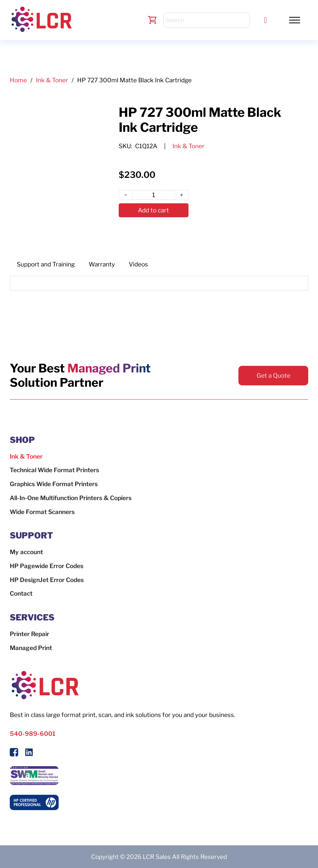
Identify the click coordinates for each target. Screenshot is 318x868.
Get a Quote (273, 375)
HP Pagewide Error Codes (47, 566)
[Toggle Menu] (295, 20)
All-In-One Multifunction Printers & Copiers (71, 498)
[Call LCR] (265, 20)
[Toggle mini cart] (152, 20)
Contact (21, 593)
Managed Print (31, 648)
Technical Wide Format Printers (54, 470)
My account (26, 552)
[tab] (46, 264)
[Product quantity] (154, 195)
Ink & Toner (52, 80)
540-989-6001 (33, 734)
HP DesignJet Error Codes (47, 580)
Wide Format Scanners (42, 512)
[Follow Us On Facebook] (14, 753)
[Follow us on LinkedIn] (29, 753)
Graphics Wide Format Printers (54, 484)
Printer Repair (29, 634)
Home (18, 80)
